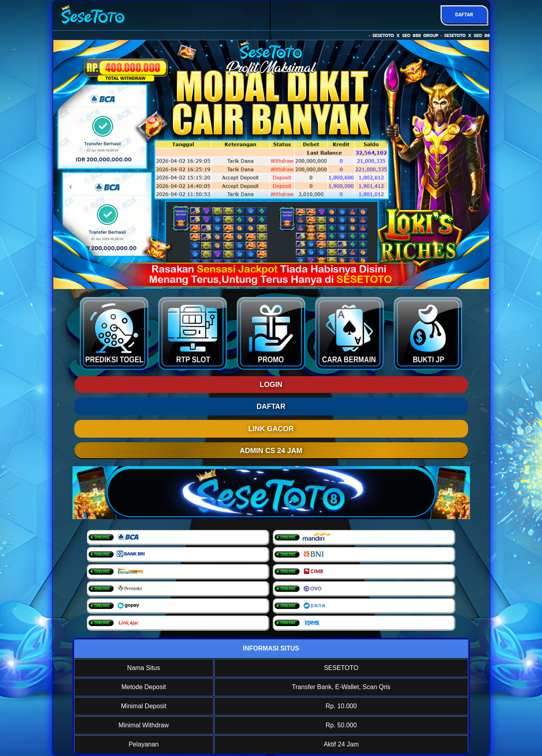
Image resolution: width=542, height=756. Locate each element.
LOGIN (271, 385)
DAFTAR (464, 15)
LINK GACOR (271, 429)
